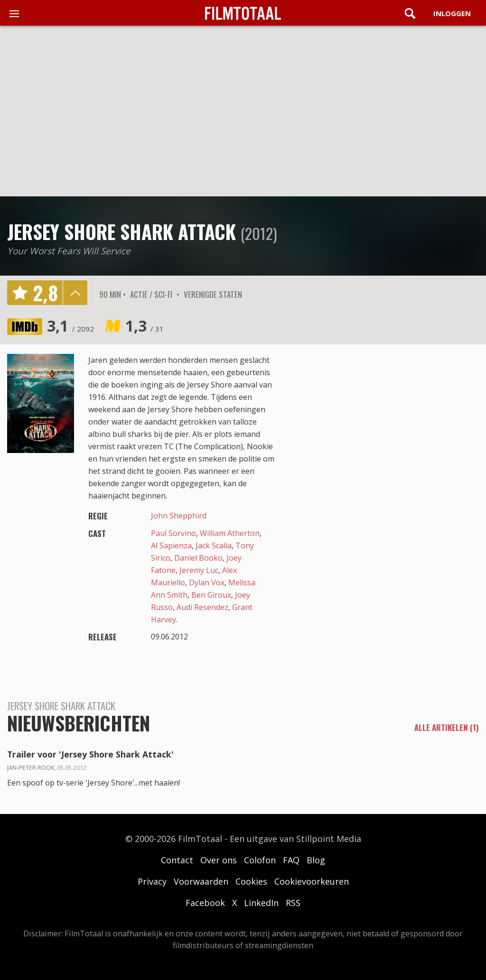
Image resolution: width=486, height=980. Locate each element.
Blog (316, 860)
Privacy (152, 881)
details (75, 293)
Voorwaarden (201, 881)
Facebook (205, 903)
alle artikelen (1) (447, 728)
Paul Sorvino (173, 533)
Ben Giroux (211, 595)
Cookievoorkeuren (312, 881)
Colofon (260, 860)
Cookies (251, 881)
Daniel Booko (198, 558)
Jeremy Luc (199, 570)
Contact (177, 860)
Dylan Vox (207, 582)
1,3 (145, 326)
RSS (293, 903)
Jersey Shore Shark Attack (121, 231)
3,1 (70, 326)
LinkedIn (261, 903)
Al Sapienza (171, 545)
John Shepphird (179, 516)
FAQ (291, 860)
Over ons (219, 860)
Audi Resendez (202, 607)
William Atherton (230, 533)
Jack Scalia (214, 545)
